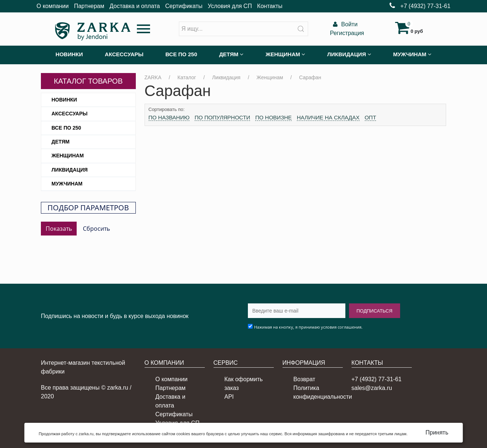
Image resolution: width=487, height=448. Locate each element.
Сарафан (310, 77)
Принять (437, 432)
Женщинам (68, 156)
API (229, 397)
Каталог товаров (88, 81)
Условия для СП (230, 6)
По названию (169, 117)
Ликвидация (70, 170)
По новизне (273, 117)
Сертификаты (184, 6)
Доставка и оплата (135, 6)
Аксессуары (70, 114)
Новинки (64, 100)
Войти (344, 24)
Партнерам (89, 6)
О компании (53, 6)
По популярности (222, 117)
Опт (371, 117)
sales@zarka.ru (372, 388)
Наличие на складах (328, 117)
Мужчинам (67, 184)
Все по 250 (66, 128)
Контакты (270, 6)
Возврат (304, 379)
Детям (60, 142)
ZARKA (153, 77)
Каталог (187, 77)
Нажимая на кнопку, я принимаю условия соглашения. (308, 327)
